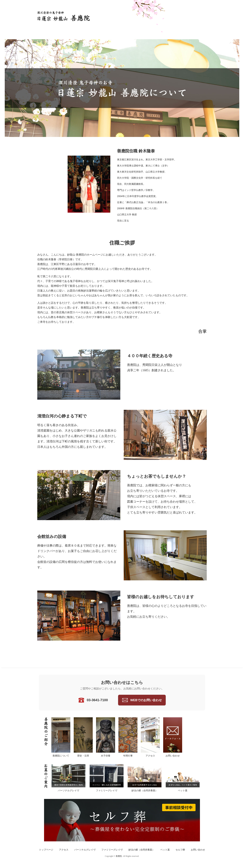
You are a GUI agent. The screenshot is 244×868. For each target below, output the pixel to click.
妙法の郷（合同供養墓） (141, 850)
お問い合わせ (198, 850)
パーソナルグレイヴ (85, 850)
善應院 (119, 856)
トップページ (46, 850)
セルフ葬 (180, 850)
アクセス (64, 850)
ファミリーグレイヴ (112, 850)
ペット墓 (165, 850)
